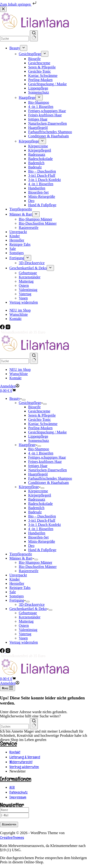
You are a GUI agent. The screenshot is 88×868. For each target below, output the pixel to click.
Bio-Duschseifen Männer (38, 567)
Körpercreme (38, 491)
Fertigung (18, 600)
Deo (31, 546)
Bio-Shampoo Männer (36, 562)
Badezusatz (37, 499)
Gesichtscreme (39, 411)
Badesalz (35, 512)
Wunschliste (19, 374)
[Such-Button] (34, 358)
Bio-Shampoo (39, 449)
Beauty (16, 399)
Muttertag (26, 621)
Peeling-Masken (40, 428)
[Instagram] (8, 328)
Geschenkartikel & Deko (29, 609)
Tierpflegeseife (21, 554)
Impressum (18, 797)
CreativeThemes (12, 838)
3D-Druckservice (32, 604)
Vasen (23, 638)
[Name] (14, 810)
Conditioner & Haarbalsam (48, 483)
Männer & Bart (22, 558)
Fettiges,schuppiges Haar (47, 457)
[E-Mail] (14, 815)
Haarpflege (28, 445)
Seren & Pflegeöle (42, 415)
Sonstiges (17, 596)
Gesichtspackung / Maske (47, 432)
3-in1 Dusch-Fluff (42, 520)
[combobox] (14, 727)
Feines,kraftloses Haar (45, 462)
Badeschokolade (40, 504)
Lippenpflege (38, 436)
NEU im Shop (20, 370)
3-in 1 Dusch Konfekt (44, 525)
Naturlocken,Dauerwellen (48, 470)
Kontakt (15, 378)
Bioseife (34, 407)
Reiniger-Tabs (20, 588)
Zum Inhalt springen (19, 4)
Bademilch (36, 508)
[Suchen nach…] (14, 361)
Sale (13, 592)
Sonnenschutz (39, 441)
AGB (12, 787)
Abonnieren (9, 824)
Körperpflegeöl (40, 495)
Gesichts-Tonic (40, 420)
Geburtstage (28, 613)
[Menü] (8, 688)
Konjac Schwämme (43, 424)
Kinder (15, 579)
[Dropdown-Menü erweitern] (24, 400)
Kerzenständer (30, 617)
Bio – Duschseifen (42, 516)
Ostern (24, 625)
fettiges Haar (38, 466)
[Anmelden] (10, 386)
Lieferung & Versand (25, 757)
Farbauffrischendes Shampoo (50, 478)
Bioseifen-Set (38, 537)
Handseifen (37, 533)
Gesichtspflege (31, 403)
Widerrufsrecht (21, 762)
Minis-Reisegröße (42, 541)
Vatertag (25, 634)
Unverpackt (18, 575)
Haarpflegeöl (38, 474)
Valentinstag (28, 630)
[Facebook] (3, 328)
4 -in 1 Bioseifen (41, 453)
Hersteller (17, 583)
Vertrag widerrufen (24, 642)
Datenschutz (19, 792)
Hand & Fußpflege (42, 550)
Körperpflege (30, 487)
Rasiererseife (29, 571)
